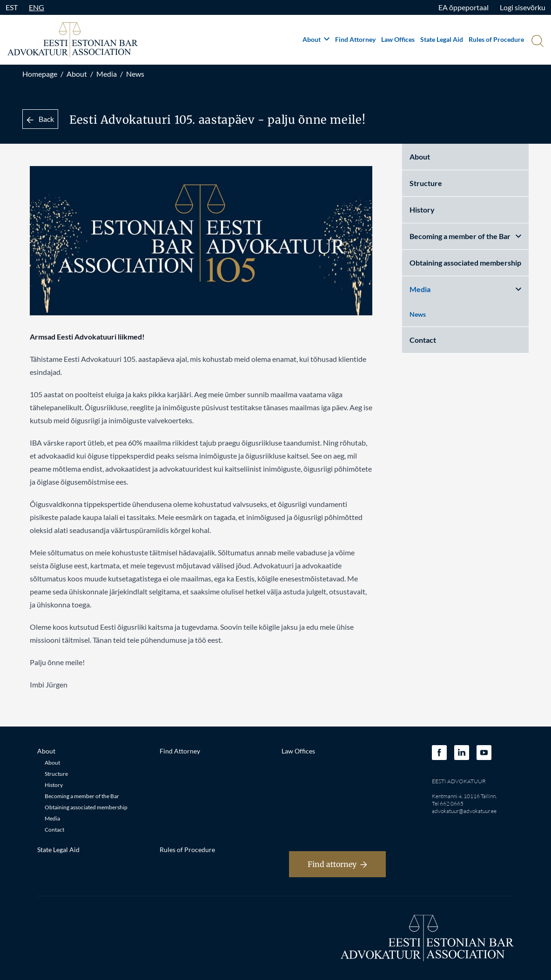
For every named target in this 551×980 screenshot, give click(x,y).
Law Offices (398, 39)
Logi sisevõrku (523, 7)
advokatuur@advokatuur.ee (464, 811)
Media (107, 74)
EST (12, 7)
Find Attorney (355, 39)
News (135, 74)
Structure (426, 183)
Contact (423, 340)
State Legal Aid (442, 39)
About (316, 39)
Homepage (40, 74)
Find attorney (337, 864)
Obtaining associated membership (465, 263)
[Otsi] (537, 42)
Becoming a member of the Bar (465, 236)
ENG (37, 7)
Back (40, 119)
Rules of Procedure (496, 39)
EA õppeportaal (464, 7)
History (422, 210)
